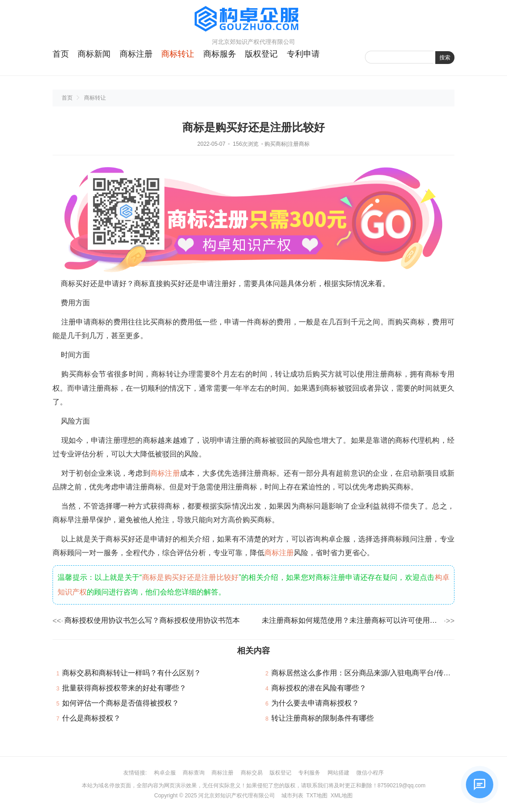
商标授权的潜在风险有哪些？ (319, 688)
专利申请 (303, 54)
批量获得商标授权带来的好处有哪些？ (124, 688)
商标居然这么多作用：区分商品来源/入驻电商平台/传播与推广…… (379, 673)
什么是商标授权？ (91, 718)
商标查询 (194, 773)
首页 (61, 54)
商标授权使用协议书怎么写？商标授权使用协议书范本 (152, 620)
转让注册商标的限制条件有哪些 (322, 718)
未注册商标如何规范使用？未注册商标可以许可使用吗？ (352, 620)
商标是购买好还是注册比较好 (190, 577)
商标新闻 (94, 54)
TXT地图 (317, 796)
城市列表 (292, 796)
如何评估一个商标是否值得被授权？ (121, 703)
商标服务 (220, 54)
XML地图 (342, 796)
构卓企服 (165, 773)
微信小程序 (370, 773)
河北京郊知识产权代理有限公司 (237, 796)
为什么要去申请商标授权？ (315, 703)
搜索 (445, 58)
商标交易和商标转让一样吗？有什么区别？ (132, 673)
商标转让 (178, 54)
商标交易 (252, 773)
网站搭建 (338, 773)
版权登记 (261, 54)
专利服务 (309, 773)
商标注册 (136, 54)
